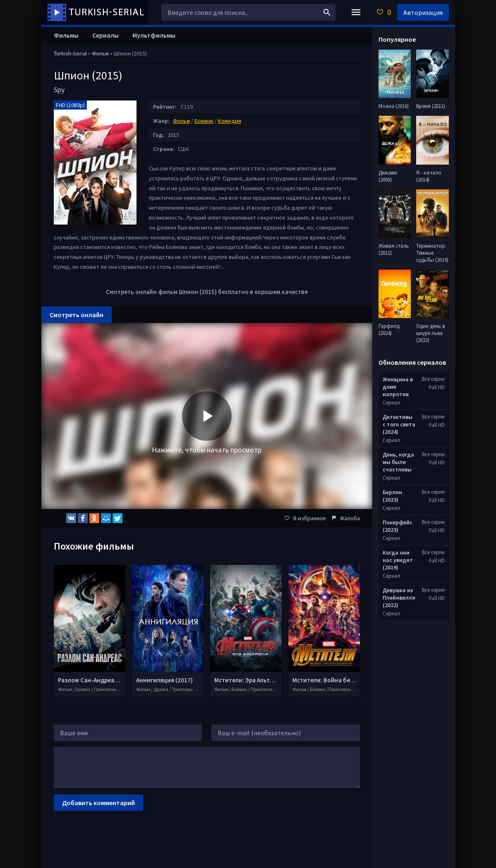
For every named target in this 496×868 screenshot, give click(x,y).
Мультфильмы (154, 35)
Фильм (181, 121)
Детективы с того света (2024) (399, 424)
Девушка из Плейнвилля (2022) (399, 598)
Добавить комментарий (98, 803)
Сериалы (105, 35)
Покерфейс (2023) (398, 526)
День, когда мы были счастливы (398, 462)
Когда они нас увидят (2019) (398, 560)
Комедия (230, 121)
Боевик (204, 121)
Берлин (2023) (392, 496)
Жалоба (346, 518)
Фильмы (66, 35)
